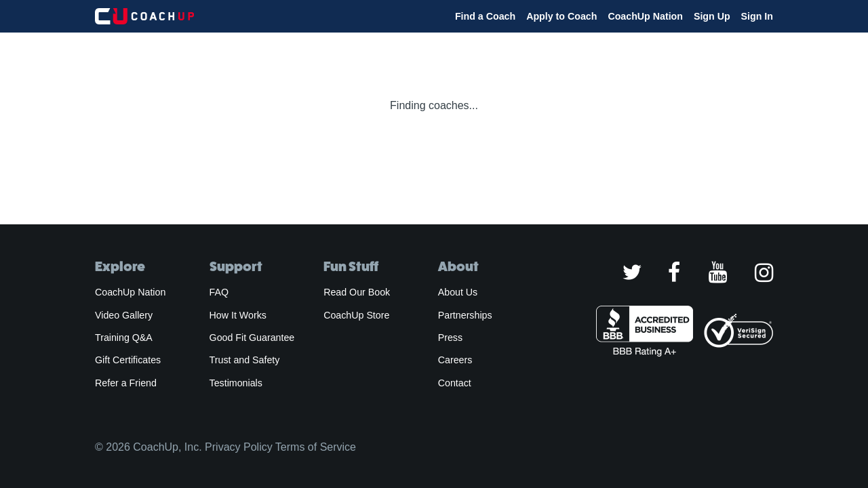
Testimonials (236, 383)
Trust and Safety (245, 360)
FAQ (219, 292)
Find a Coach (485, 16)
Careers (455, 360)
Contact (455, 383)
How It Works (238, 315)
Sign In (757, 16)
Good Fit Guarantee (252, 338)
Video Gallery (124, 315)
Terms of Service (316, 447)
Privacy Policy (239, 447)
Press (450, 338)
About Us (458, 292)
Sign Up (712, 16)
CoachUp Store (356, 315)
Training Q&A (124, 338)
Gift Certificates (128, 360)
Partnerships (465, 315)
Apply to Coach (561, 16)
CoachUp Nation (645, 16)
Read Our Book (357, 292)
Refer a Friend (126, 383)
